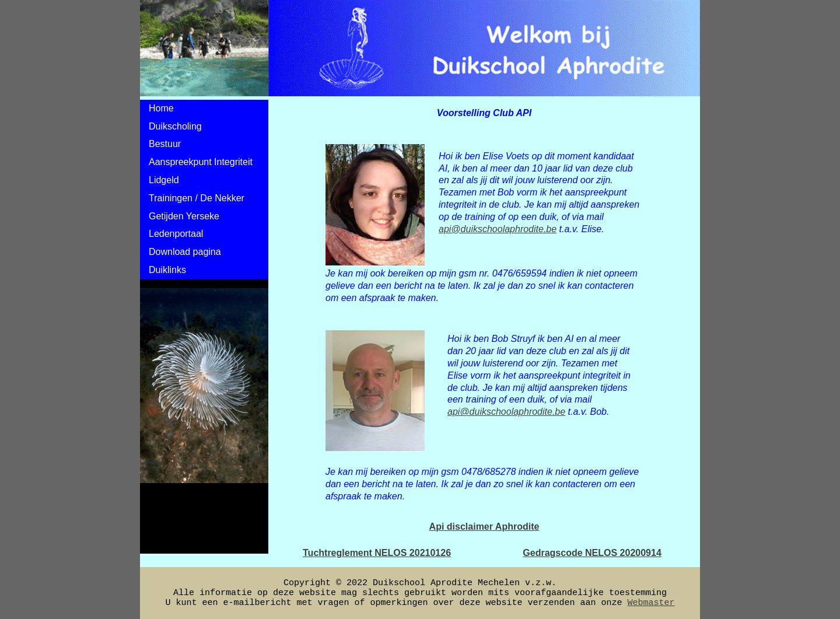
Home (161, 108)
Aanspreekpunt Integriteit (201, 162)
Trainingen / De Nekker (197, 198)
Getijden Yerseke (184, 216)
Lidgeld (164, 180)
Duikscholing (175, 126)
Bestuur (165, 144)
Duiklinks (167, 270)
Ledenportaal (176, 234)
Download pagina (185, 252)
